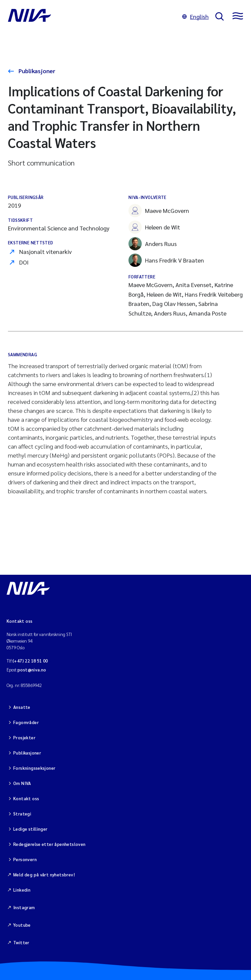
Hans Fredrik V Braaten (166, 260)
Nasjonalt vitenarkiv (46, 251)
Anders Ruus (153, 244)
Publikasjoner (36, 71)
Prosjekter (24, 737)
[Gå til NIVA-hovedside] (92, 17)
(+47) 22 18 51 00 (30, 661)
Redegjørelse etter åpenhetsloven (49, 844)
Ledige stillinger (30, 829)
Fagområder (26, 722)
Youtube (22, 925)
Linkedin (22, 890)
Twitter (21, 942)
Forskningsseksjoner (34, 768)
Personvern (25, 859)
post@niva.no (32, 670)
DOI (24, 262)
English (195, 16)
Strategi (22, 814)
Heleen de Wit (154, 227)
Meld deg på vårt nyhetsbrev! (44, 875)
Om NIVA (22, 783)
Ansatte (22, 707)
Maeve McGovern (159, 211)
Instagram (24, 907)
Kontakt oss (26, 798)
